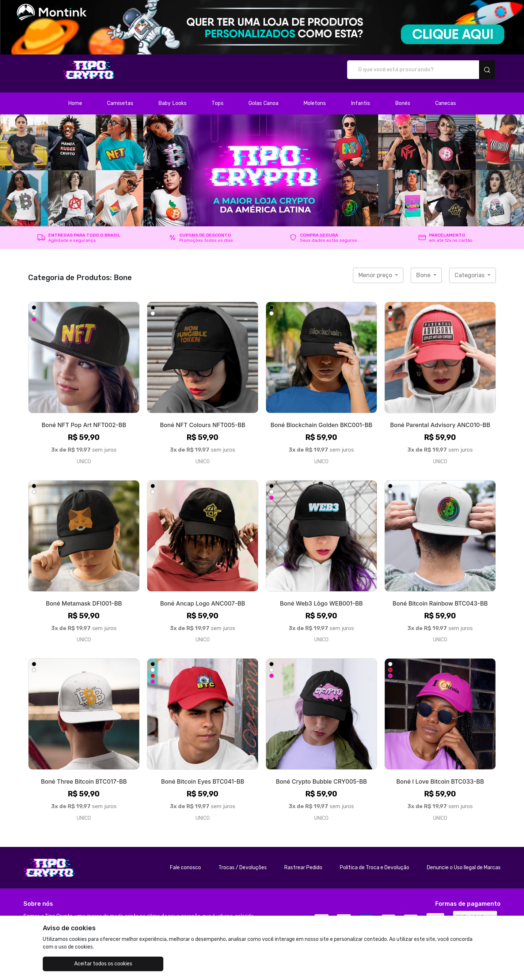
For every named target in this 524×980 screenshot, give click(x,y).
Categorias (470, 267)
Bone (424, 267)
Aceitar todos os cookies (79, 964)
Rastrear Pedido (303, 860)
